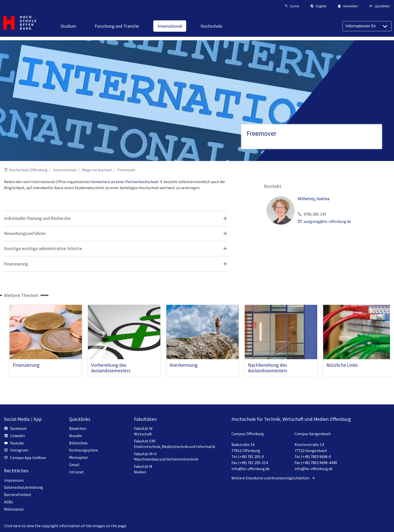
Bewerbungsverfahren (25, 233)
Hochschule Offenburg (28, 170)
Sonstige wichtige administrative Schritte (43, 248)
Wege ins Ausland (97, 170)
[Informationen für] (367, 26)
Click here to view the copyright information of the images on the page (65, 526)
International (65, 170)
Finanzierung (16, 264)
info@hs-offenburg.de (251, 469)
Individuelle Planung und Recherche (37, 218)
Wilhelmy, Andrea (314, 199)
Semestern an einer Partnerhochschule (125, 182)
